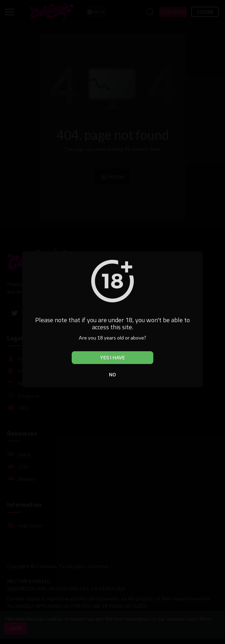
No (112, 375)
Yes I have (112, 358)
